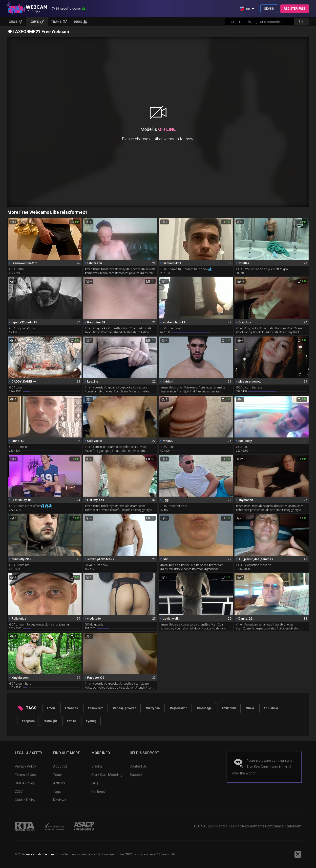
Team (58, 775)
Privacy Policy (25, 766)
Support (136, 775)
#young (91, 721)
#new (250, 708)
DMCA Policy (25, 783)
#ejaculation (179, 708)
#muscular (229, 708)
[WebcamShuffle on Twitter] (298, 854)
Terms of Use (25, 775)
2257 (19, 792)
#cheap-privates (125, 708)
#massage (204, 708)
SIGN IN (269, 9)
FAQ (95, 783)
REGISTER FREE (295, 9)
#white (71, 721)
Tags (57, 792)
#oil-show (271, 708)
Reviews (60, 800)
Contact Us (138, 766)
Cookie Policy (25, 800)
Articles (59, 783)
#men (51, 708)
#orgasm (28, 721)
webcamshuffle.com (40, 854)
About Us (60, 766)
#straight (51, 721)
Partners (98, 792)
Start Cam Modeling (107, 775)
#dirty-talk (153, 708)
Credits (97, 766)
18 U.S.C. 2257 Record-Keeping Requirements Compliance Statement (247, 826)
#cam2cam (95, 708)
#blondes (71, 708)
